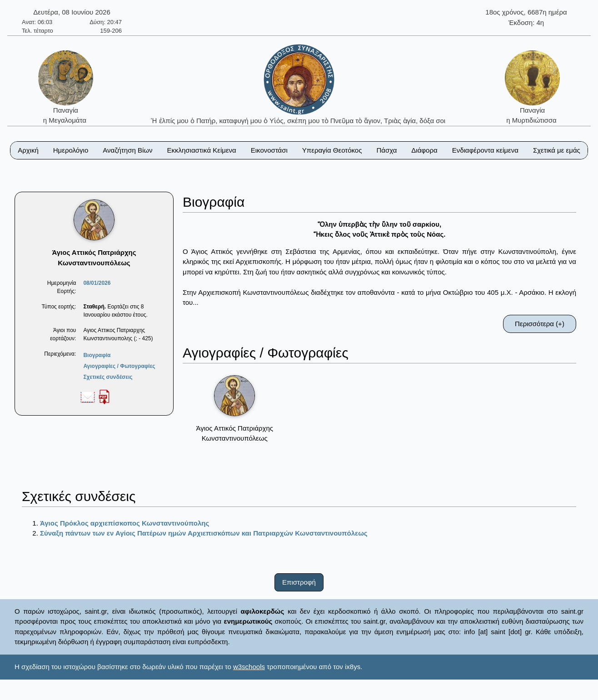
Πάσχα (386, 150)
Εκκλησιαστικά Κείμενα (201, 150)
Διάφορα (424, 150)
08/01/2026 (97, 283)
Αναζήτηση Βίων (127, 150)
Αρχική (28, 150)
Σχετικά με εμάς (557, 150)
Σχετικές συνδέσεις (108, 377)
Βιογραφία (97, 355)
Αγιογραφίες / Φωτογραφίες (119, 366)
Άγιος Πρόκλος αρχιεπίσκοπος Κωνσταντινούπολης (125, 523)
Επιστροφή (299, 582)
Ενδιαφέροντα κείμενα (485, 150)
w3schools (249, 667)
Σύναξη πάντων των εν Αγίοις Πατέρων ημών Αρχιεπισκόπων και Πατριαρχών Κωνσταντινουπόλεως (204, 533)
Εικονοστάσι (269, 150)
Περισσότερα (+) (540, 324)
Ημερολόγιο (71, 150)
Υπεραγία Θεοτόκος (332, 150)
